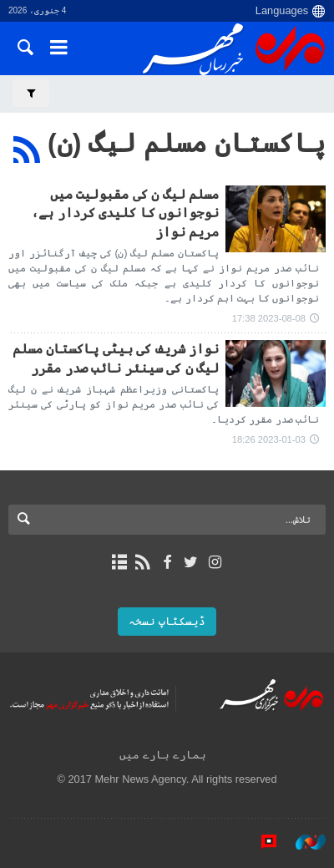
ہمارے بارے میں (162, 755)
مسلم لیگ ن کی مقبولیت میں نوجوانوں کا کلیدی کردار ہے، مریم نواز (125, 213)
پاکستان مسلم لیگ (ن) (187, 143)
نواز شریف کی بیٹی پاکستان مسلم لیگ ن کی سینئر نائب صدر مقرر (116, 358)
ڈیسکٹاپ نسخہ (167, 621)
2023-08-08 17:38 (269, 318)
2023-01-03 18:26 (269, 439)
